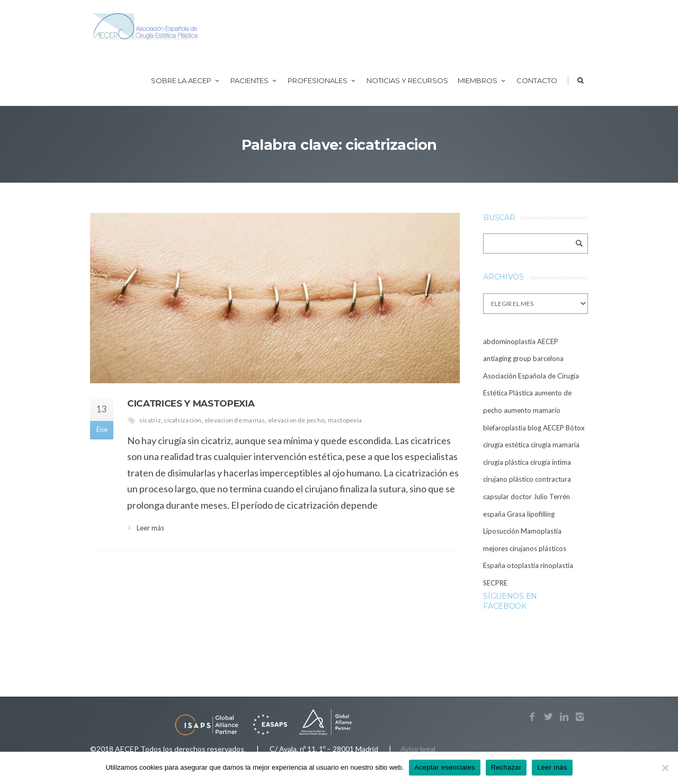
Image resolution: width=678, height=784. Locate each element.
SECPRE (495, 583)
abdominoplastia (509, 341)
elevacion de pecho (296, 420)
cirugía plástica (506, 462)
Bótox (575, 428)
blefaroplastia (505, 428)
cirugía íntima (551, 462)
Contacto (537, 80)
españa (494, 514)
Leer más (150, 528)
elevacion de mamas (235, 420)
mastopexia (345, 420)
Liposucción (501, 531)
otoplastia (523, 565)
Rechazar (506, 767)
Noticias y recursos (407, 80)
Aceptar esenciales (444, 767)
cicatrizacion (182, 420)
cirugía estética (506, 445)
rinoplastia (557, 565)
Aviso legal (418, 749)
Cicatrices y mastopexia (191, 403)
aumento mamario (532, 410)
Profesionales (322, 80)
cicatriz (150, 420)
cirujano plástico (508, 479)
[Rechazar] (665, 768)
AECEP (548, 341)
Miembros (482, 80)
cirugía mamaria (555, 445)
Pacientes (254, 80)
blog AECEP (546, 428)
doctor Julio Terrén (540, 497)
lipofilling (541, 514)
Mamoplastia (541, 531)
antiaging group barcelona (523, 358)
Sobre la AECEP (186, 80)
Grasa (516, 514)
